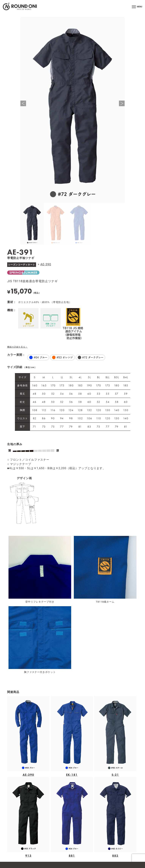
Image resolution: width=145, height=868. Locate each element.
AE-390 (46, 264)
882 (115, 856)
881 (72, 856)
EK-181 (72, 775)
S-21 (115, 775)
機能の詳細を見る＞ (17, 347)
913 (28, 856)
